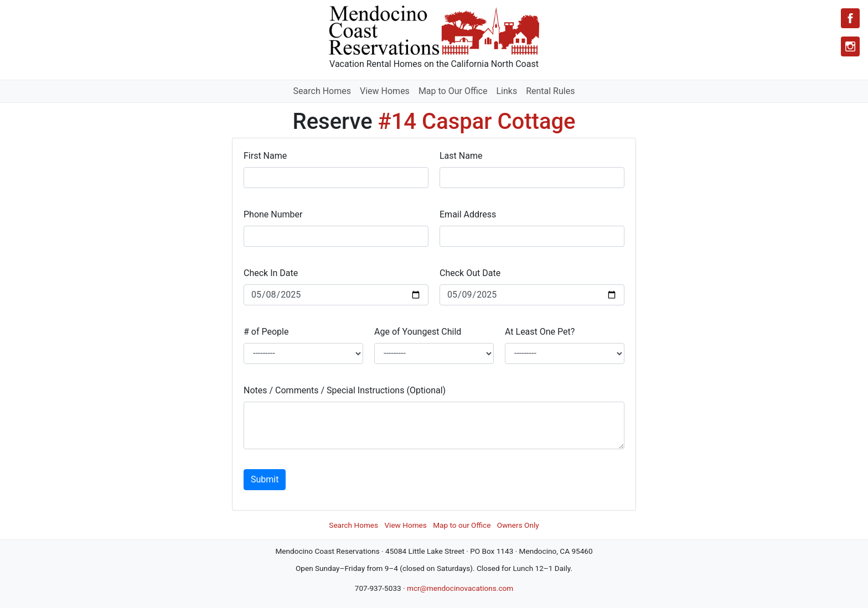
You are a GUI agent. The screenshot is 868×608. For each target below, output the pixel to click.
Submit (265, 479)
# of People (266, 332)
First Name (265, 156)
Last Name (461, 156)
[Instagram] (850, 46)
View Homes (385, 91)
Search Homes (322, 91)
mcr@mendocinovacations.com (460, 588)
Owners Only (518, 525)
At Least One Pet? (540, 332)
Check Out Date (470, 273)
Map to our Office (462, 525)
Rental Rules (550, 91)
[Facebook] (850, 18)
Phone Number (273, 214)
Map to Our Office (453, 91)
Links (507, 91)
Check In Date (271, 273)
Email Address (468, 214)
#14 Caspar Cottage (477, 121)
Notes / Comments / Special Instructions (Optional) (345, 390)
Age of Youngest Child (418, 332)
